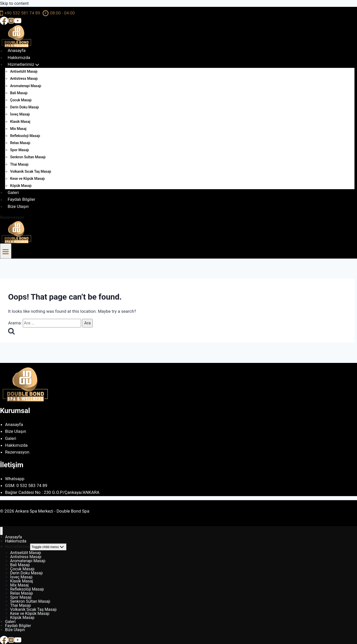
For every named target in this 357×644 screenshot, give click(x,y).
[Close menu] (1, 531)
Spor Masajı (19, 150)
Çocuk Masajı (21, 100)
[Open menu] (6, 251)
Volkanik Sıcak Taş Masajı (31, 171)
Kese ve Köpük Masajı (27, 179)
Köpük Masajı (21, 186)
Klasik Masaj (20, 122)
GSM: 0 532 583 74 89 (26, 485)
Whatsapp (15, 479)
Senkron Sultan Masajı (28, 157)
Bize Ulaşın (18, 206)
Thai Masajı (19, 164)
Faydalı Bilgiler (21, 200)
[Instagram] (11, 20)
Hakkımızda (19, 57)
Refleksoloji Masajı (25, 136)
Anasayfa (17, 51)
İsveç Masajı (20, 114)
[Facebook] (4, 20)
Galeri (13, 192)
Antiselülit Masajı (24, 71)
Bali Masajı (19, 93)
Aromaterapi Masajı (26, 86)
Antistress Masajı (24, 79)
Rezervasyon (12, 217)
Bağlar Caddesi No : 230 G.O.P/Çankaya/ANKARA (52, 492)
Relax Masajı (20, 143)
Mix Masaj (18, 129)
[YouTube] (18, 20)
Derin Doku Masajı (25, 107)
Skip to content (14, 3)
